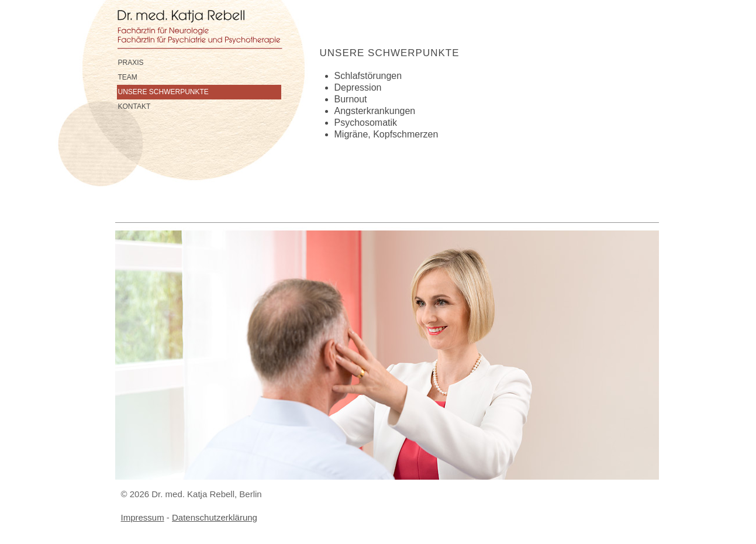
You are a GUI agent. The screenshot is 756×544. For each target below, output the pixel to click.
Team (128, 77)
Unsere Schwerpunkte (163, 92)
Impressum (143, 517)
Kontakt (134, 106)
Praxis (131, 63)
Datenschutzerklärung (215, 517)
